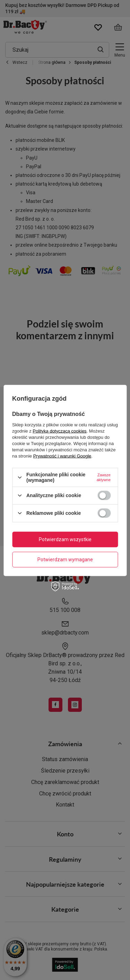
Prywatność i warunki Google (62, 456)
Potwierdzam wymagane (65, 560)
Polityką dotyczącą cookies (59, 431)
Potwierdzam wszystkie (65, 539)
